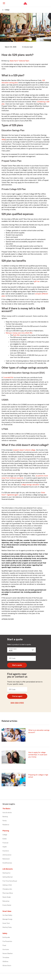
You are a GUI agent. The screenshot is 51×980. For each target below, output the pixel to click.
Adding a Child (7, 885)
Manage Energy (7, 919)
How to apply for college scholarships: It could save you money (38, 755)
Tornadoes (6, 958)
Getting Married (8, 877)
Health (5, 847)
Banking (5, 817)
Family (5, 821)
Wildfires (5, 962)
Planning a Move (8, 893)
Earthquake (6, 937)
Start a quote (17, 665)
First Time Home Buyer (10, 881)
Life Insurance (7, 855)
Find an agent (17, 696)
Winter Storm (7, 966)
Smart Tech (6, 923)
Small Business (7, 863)
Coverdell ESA (8, 378)
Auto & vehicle (7, 813)
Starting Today (7, 927)
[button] (49, 3)
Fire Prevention (7, 941)
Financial (5, 843)
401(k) (4, 140)
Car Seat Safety (7, 915)
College (5, 835)
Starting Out (6, 873)
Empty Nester (7, 905)
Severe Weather (8, 954)
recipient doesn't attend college (24, 450)
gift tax (37, 281)
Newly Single (7, 897)
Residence (6, 825)
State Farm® (19, 61)
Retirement (6, 859)
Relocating (6, 901)
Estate (5, 839)
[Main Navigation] (4, 3)
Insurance (6, 851)
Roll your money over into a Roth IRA (19, 333)
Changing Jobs (7, 889)
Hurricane (6, 949)
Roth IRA (16, 335)
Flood (4, 945)
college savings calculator (30, 485)
